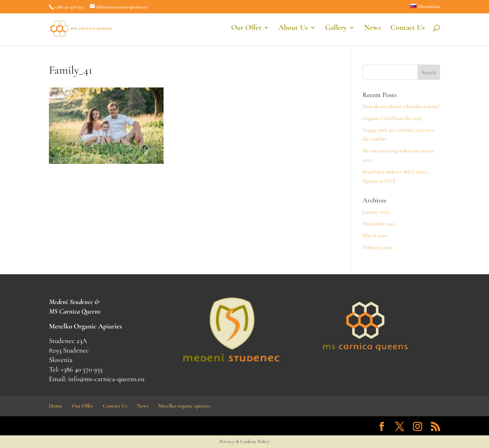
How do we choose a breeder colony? (401, 106)
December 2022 (379, 224)
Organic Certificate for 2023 (392, 118)
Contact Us (408, 30)
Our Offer (246, 30)
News (372, 30)
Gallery (336, 30)
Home (56, 406)
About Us (293, 30)
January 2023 (376, 212)
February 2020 (377, 247)
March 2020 (375, 235)
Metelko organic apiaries (184, 406)
